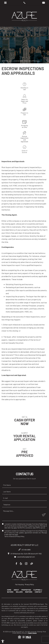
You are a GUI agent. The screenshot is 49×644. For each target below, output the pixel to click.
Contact (38, 592)
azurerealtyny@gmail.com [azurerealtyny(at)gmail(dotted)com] (25, 557)
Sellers (19, 592)
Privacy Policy (20, 536)
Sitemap (40, 632)
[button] (3, 641)
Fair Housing (19, 584)
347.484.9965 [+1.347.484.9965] (25, 550)
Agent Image (32, 633)
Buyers (10, 592)
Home (9, 590)
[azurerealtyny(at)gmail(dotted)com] (44, 3)
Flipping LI (38, 590)
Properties (26, 590)
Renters (29, 592)
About (16, 590)
